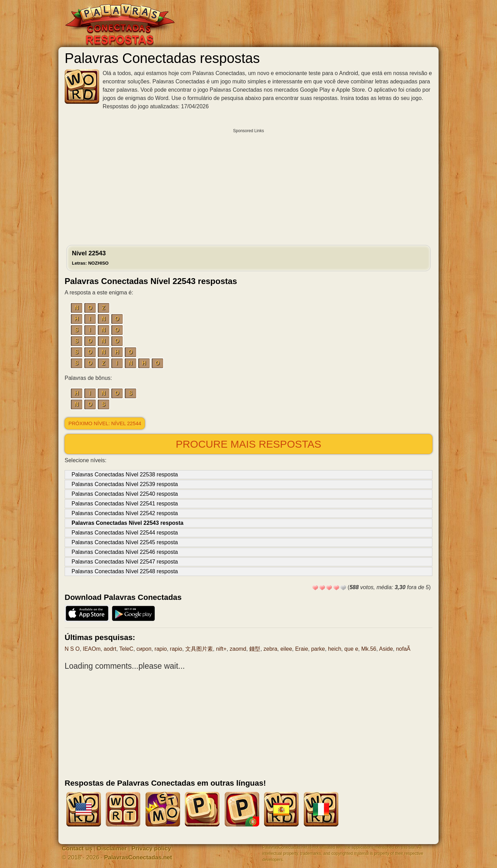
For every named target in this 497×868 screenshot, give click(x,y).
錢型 (255, 649)
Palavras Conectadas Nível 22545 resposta (125, 542)
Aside (386, 649)
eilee (286, 649)
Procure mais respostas (248, 444)
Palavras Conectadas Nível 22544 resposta (125, 533)
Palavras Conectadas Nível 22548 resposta (125, 571)
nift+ (221, 649)
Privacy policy (151, 848)
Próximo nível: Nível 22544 (105, 423)
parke (318, 649)
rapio (161, 649)
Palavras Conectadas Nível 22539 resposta (125, 484)
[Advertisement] (248, 185)
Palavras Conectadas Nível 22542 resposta (125, 513)
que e (351, 649)
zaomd (238, 649)
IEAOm (92, 649)
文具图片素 (199, 649)
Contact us (77, 848)
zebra (270, 649)
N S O (72, 649)
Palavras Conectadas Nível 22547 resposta (125, 562)
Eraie (302, 649)
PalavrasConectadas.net (138, 857)
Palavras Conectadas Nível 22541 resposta (125, 504)
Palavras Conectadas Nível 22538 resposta (125, 474)
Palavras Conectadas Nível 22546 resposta (125, 552)
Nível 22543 (90, 258)
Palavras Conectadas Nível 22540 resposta (125, 494)
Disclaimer (112, 848)
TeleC (126, 649)
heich (335, 649)
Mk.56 (369, 649)
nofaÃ (403, 649)
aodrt (110, 649)
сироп (144, 649)
